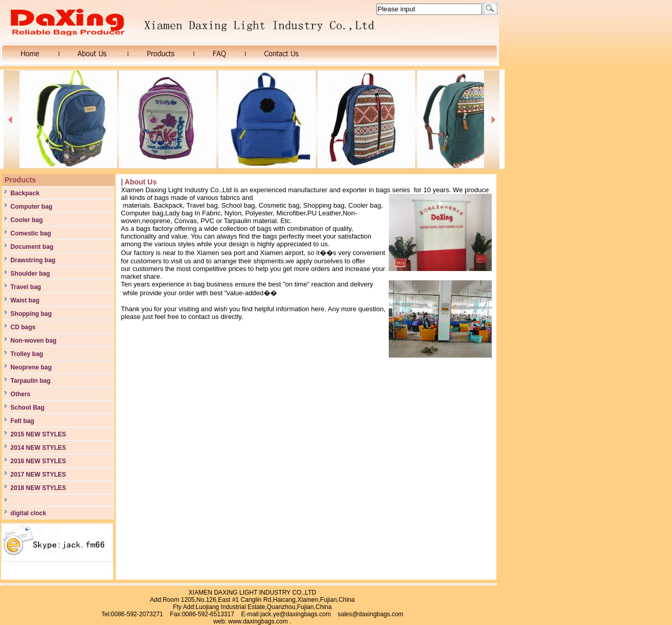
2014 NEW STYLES (37, 448)
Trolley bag (26, 354)
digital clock (28, 513)
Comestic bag (30, 233)
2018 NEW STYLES (37, 488)
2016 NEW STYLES (37, 461)
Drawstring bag (32, 260)
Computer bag (31, 207)
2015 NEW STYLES (37, 434)
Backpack (24, 193)
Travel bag (25, 287)
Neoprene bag (30, 367)
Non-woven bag (33, 341)
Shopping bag (30, 314)
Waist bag (24, 300)
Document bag (31, 247)
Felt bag (21, 421)
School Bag (27, 408)
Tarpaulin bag (30, 381)
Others (20, 394)
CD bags (22, 327)
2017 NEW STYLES (37, 475)
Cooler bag (26, 220)
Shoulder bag (29, 274)
